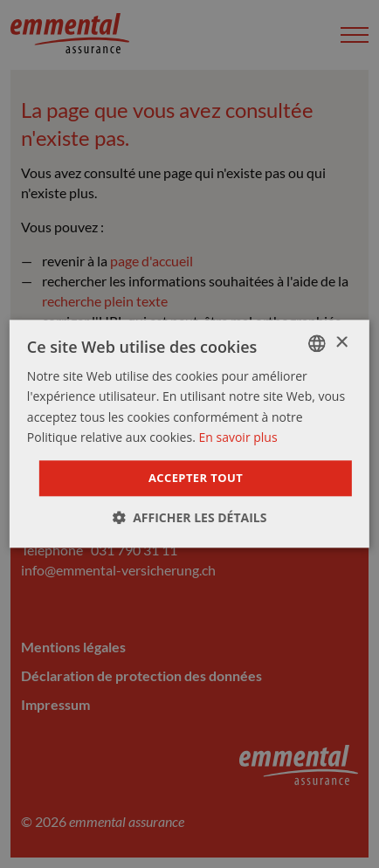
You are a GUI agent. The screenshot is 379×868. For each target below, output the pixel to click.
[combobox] (317, 343)
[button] (190, 518)
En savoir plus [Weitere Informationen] (238, 437)
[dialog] (189, 434)
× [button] (341, 343)
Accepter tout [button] (196, 478)
